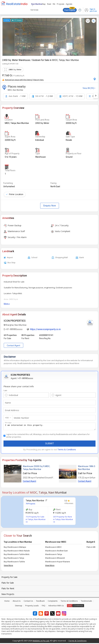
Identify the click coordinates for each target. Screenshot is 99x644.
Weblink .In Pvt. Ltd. (41, 642)
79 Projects (30, 504)
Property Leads (32, 606)
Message (8, 423)
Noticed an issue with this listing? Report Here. (23, 80)
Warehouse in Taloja (54, 555)
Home (7, 602)
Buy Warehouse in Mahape (15, 548)
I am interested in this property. (49, 427)
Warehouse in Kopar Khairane (57, 562)
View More (8, 566)
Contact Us (28, 602)
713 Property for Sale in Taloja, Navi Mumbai (36, 520)
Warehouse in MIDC (53, 548)
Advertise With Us (56, 606)
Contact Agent (14, 346)
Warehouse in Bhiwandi (55, 559)
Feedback (40, 602)
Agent (58, 395)
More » (7, 304)
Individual (13, 395)
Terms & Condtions (67, 450)
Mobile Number (21, 418)
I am (5, 390)
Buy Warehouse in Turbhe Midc (17, 555)
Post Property (70, 10)
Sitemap (19, 606)
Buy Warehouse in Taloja (14, 559)
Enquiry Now (50, 206)
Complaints (53, 602)
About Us (17, 602)
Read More (74, 363)
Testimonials (86, 602)
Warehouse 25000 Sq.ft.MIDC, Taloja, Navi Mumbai (36, 469)
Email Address (12, 410)
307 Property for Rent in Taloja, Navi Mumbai (63, 520)
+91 (7, 418)
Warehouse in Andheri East (56, 552)
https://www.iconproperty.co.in (45, 329)
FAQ (44, 606)
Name (8, 403)
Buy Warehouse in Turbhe (14, 562)
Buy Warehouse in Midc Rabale (17, 552)
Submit (49, 444)
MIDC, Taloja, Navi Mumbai (65, 60)
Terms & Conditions (69, 602)
